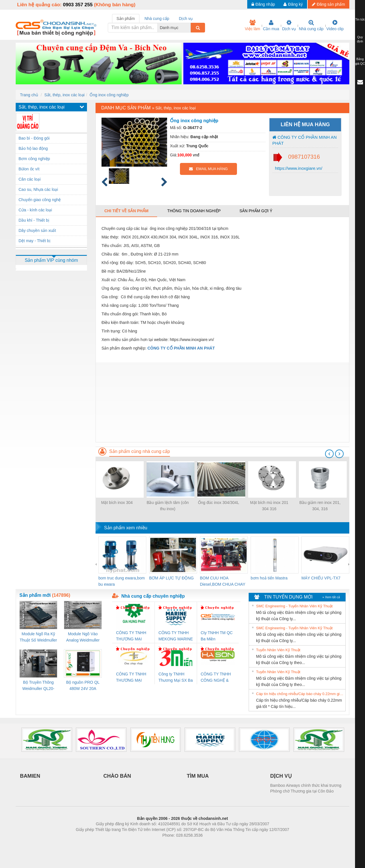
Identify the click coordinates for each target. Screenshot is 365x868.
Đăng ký (293, 4)
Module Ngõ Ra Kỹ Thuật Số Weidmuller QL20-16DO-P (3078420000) (38, 637)
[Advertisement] (222, 402)
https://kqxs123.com (210, 844)
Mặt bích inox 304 (117, 503)
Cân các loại (30, 179)
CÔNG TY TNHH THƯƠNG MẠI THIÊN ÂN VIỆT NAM (131, 678)
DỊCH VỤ (281, 776)
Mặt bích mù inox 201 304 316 (269, 506)
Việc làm (252, 25)
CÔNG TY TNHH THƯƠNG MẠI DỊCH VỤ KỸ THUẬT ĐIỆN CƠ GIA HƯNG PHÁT (132, 636)
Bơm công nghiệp (34, 159)
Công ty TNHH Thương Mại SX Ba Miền (176, 678)
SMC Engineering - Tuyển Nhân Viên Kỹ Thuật (294, 606)
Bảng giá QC (360, 61)
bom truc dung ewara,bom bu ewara (122, 581)
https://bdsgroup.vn (175, 844)
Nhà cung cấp (311, 25)
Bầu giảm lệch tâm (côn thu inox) (168, 506)
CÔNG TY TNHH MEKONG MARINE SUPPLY (176, 636)
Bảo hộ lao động (33, 148)
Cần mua (271, 25)
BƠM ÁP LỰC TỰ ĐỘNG (171, 578)
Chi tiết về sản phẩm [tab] (126, 211)
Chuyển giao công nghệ (40, 200)
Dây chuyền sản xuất (37, 230)
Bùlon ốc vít (29, 169)
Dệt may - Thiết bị (35, 241)
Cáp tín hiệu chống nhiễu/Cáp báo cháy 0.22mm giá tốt (300, 694)
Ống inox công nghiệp (109, 95)
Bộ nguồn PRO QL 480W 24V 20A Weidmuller (83, 686)
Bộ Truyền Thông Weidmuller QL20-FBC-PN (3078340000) (38, 686)
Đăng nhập (263, 4)
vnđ (196, 155)
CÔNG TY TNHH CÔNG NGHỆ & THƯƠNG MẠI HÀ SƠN (217, 678)
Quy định (360, 39)
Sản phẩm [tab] (126, 19)
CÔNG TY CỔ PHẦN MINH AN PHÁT (304, 140)
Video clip (335, 25)
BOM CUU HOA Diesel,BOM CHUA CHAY (223, 581)
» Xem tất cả (331, 597)
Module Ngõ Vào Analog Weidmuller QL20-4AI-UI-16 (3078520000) (83, 637)
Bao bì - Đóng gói (34, 138)
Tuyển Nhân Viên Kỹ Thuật (278, 650)
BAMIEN (30, 776)
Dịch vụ (289, 25)
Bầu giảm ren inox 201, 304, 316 (320, 506)
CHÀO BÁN (117, 776)
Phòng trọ (146, 844)
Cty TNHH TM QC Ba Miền (217, 636)
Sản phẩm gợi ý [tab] (256, 211)
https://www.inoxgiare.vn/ (298, 168)
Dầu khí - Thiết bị (34, 220)
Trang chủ (29, 95)
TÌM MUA (198, 776)
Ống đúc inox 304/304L (219, 503)
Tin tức (360, 19)
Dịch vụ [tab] (186, 19)
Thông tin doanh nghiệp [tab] (194, 211)
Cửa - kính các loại (35, 210)
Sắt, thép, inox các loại (64, 95)
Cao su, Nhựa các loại (38, 189)
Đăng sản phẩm (328, 4)
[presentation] (329, 454)
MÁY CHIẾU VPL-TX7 (321, 578)
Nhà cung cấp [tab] (157, 19)
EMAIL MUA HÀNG (208, 169)
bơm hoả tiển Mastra (269, 578)
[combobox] (189, 28)
